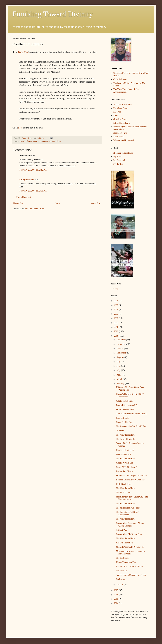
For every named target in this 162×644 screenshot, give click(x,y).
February (121, 384)
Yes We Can (121, 571)
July (119, 362)
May (119, 370)
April (119, 375)
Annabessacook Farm (123, 105)
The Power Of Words (125, 439)
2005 (117, 599)
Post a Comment (24, 197)
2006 (117, 595)
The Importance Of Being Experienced (127, 513)
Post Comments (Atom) (35, 209)
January (120, 585)
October (120, 348)
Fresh (116, 116)
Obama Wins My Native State (129, 534)
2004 (117, 603)
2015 (117, 305)
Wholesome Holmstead (124, 140)
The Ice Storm (122, 558)
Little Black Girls (124, 484)
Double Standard (123, 454)
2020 (117, 301)
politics (36, 141)
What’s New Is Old (124, 463)
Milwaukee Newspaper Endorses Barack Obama (130, 552)
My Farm (118, 156)
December (121, 340)
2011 (116, 323)
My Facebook (119, 160)
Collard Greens (120, 79)
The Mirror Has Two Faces (128, 508)
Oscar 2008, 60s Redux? (127, 467)
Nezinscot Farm (120, 133)
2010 (117, 327)
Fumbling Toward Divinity (53, 14)
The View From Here (125, 435)
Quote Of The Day (124, 422)
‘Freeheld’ (121, 431)
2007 (117, 590)
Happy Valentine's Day (126, 562)
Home (57, 203)
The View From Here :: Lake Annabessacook (126, 91)
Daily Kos (23, 52)
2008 (117, 336)
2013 (117, 314)
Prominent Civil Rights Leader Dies (132, 476)
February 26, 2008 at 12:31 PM (33, 191)
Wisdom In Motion (124, 543)
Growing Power (120, 119)
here (20, 128)
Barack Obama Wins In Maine (129, 566)
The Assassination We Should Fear (131, 426)
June (119, 366)
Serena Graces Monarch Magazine (131, 575)
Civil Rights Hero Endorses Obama (131, 414)
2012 (117, 318)
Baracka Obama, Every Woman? (130, 480)
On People (121, 579)
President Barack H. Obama (50, 141)
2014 (117, 310)
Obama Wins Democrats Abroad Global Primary (130, 525)
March (120, 379)
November (121, 344)
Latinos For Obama (125, 471)
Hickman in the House (123, 153)
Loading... (115, 288)
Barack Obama (26, 141)
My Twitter (118, 164)
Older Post (96, 203)
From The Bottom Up (125, 409)
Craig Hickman (27, 180)
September (121, 353)
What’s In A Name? (125, 401)
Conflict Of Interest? (125, 450)
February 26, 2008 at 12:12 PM (33, 170)
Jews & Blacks (123, 418)
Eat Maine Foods (121, 108)
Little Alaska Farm (122, 123)
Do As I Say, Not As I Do (127, 405)
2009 (117, 331)
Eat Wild (117, 112)
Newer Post (18, 203)
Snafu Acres (119, 137)
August (120, 357)
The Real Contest (124, 492)
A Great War (121, 530)
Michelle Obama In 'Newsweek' (130, 547)
